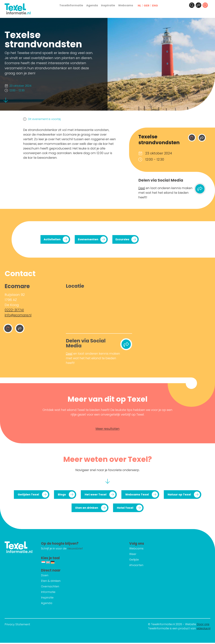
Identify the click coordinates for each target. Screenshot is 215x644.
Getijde (140, 561)
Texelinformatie (73, 5)
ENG (156, 5)
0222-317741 (14, 310)
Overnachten (62, 588)
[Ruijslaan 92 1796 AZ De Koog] (99, 310)
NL (141, 5)
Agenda (93, 5)
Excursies (122, 239)
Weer (139, 555)
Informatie (60, 593)
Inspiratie (109, 5)
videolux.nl (203, 630)
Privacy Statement (17, 626)
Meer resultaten (108, 430)
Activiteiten (52, 239)
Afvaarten (142, 566)
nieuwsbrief (87, 550)
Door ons (203, 625)
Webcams (127, 5)
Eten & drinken (63, 582)
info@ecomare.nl (19, 315)
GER (148, 5)
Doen (57, 577)
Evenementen (88, 239)
